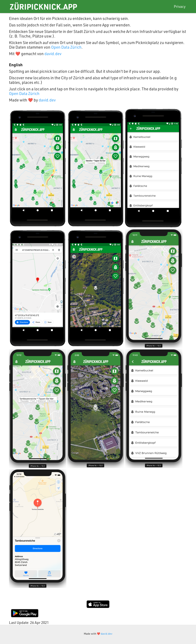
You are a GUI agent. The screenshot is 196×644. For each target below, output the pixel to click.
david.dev (53, 54)
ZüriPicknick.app (43, 7)
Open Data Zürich (66, 47)
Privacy (180, 7)
